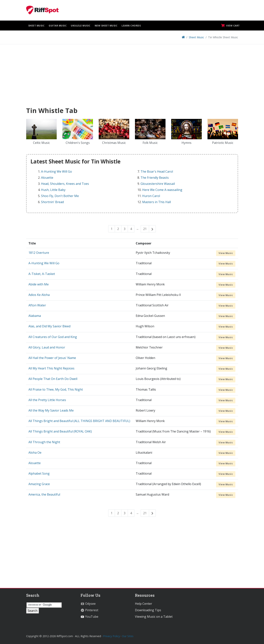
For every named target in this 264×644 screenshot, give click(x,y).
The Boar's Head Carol (157, 171)
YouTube (90, 617)
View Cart (230, 26)
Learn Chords (131, 26)
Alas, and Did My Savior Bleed (49, 326)
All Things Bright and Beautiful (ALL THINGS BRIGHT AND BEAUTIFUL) (79, 421)
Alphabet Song (39, 473)
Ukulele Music (81, 26)
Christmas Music (114, 143)
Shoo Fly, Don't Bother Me (60, 196)
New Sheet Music (106, 26)
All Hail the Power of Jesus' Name (52, 358)
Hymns (186, 143)
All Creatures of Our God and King (53, 337)
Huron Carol (151, 196)
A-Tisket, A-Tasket (42, 274)
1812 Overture (39, 253)
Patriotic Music (223, 143)
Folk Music (150, 143)
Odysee (88, 604)
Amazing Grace (39, 484)
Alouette (47, 178)
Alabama (35, 316)
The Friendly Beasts (155, 178)
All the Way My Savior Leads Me (51, 410)
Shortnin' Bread (52, 202)
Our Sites (128, 636)
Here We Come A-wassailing (162, 190)
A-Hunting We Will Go (57, 171)
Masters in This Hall (157, 202)
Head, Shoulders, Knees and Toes (65, 184)
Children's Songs (78, 143)
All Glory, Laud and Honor (47, 347)
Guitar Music (58, 26)
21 (145, 229)
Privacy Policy (111, 636)
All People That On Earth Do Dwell (53, 379)
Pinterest (90, 610)
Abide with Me (39, 284)
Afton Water (37, 305)
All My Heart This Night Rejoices (51, 368)
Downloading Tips (148, 610)
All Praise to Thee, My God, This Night (56, 389)
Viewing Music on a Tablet (154, 617)
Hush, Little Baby (53, 190)
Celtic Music (41, 143)
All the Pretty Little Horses (47, 400)
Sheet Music (36, 26)
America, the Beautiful (44, 494)
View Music (226, 253)
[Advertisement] (132, 77)
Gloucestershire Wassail (158, 184)
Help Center (144, 604)
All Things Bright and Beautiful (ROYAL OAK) (60, 431)
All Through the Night (44, 442)
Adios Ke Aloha (39, 295)
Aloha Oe (35, 453)
